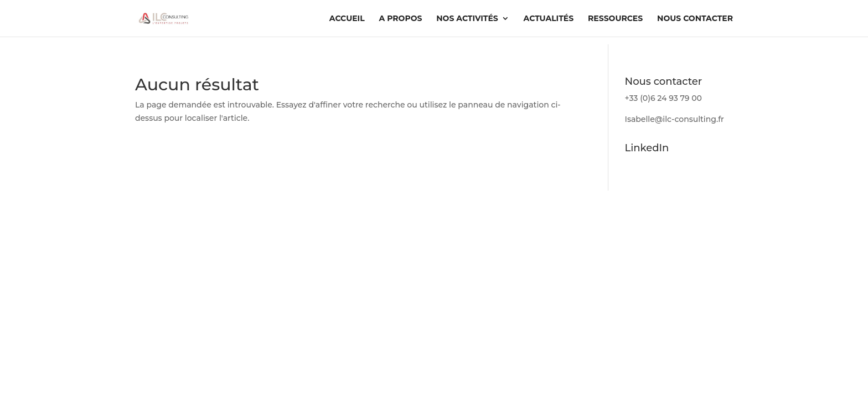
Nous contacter (695, 19)
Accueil (347, 19)
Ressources (615, 19)
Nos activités (467, 19)
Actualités (549, 19)
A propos (401, 19)
